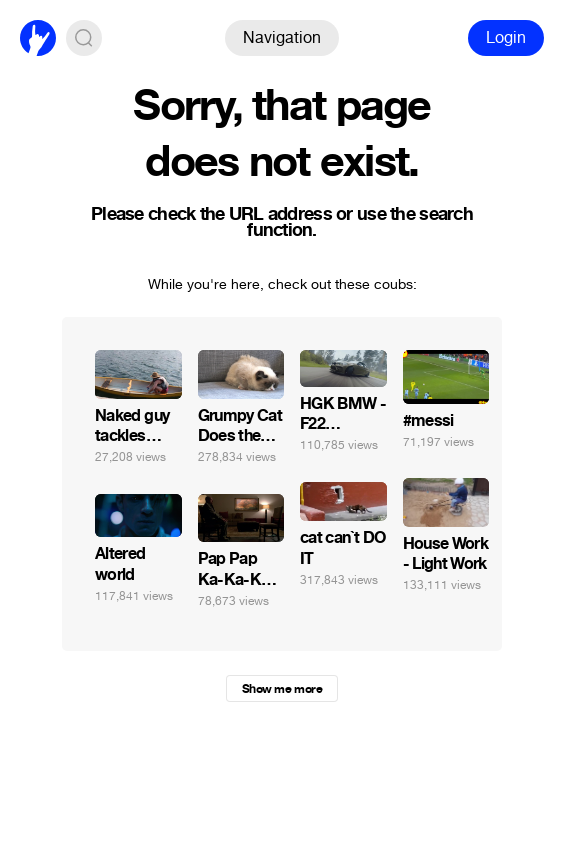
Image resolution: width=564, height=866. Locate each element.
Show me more (282, 689)
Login (506, 37)
